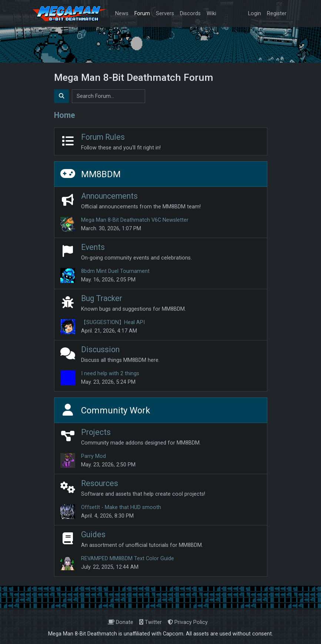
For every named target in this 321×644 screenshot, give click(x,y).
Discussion (100, 349)
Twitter (151, 622)
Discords (190, 14)
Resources (100, 483)
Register (277, 14)
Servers (165, 14)
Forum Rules (103, 137)
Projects (96, 432)
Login (255, 14)
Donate (121, 622)
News (122, 14)
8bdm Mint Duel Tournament (115, 271)
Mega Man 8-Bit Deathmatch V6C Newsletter (135, 220)
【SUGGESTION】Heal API (113, 322)
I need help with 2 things (110, 374)
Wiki (211, 14)
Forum (142, 14)
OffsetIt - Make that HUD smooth (121, 507)
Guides (93, 534)
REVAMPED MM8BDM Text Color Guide (128, 559)
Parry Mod (93, 456)
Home (65, 115)
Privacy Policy (188, 622)
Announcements (109, 196)
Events (93, 247)
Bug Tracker (102, 298)
